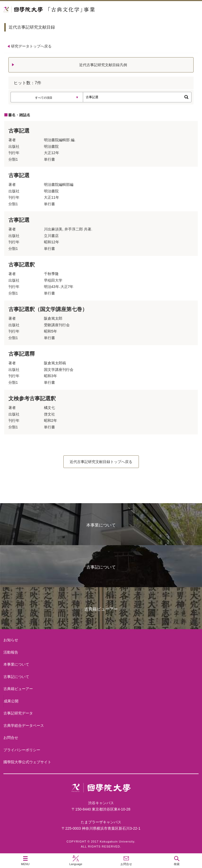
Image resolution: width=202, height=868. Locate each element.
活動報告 (11, 652)
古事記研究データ (18, 713)
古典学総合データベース (24, 725)
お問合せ (11, 738)
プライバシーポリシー (22, 750)
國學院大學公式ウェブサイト (27, 762)
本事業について (101, 525)
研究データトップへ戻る (31, 46)
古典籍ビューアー (101, 609)
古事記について (101, 567)
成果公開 (11, 701)
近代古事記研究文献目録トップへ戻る (101, 462)
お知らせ (11, 640)
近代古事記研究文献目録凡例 (103, 65)
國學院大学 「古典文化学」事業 (69, 10)
